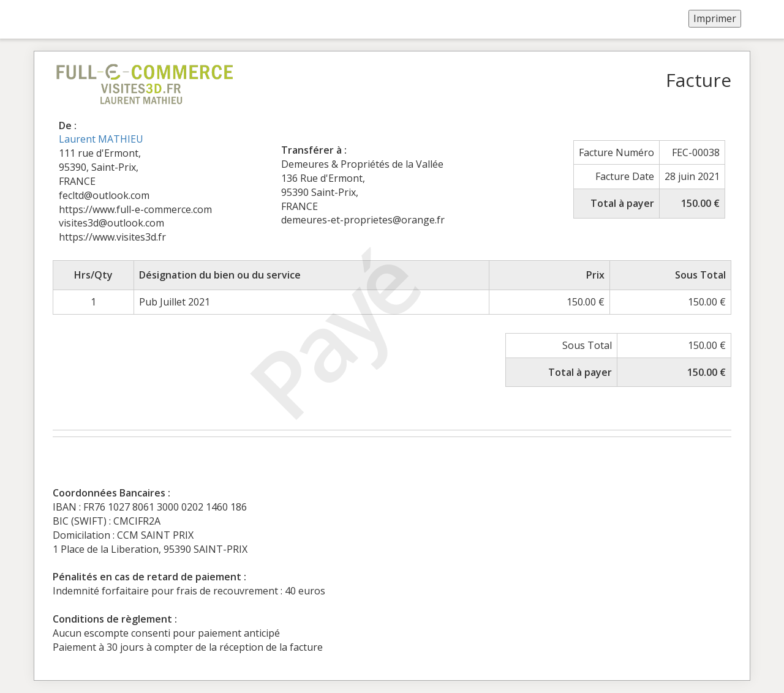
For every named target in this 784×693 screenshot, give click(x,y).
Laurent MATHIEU (101, 139)
